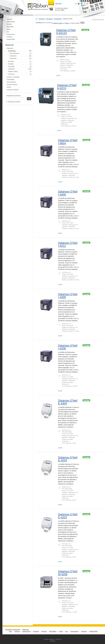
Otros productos (11, 82)
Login (51, 2)
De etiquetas (58, 19)
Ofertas (9, 87)
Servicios (9, 24)
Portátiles (11, 64)
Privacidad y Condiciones (13, 630)
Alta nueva (58, 4)
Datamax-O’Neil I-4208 (68, 347)
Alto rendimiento (14, 53)
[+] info (58, 76)
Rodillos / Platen (13, 72)
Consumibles (10, 80)
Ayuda (9, 29)
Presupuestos (11, 34)
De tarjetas (11, 66)
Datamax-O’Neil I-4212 (68, 244)
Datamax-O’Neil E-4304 (68, 402)
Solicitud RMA (11, 39)
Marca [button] (68, 23)
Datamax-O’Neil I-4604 (68, 142)
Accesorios (11, 74)
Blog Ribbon (10, 27)
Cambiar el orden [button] (58, 23)
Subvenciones (11, 22)
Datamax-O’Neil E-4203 (68, 516)
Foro (8, 32)
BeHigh (53, 641)
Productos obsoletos (13, 90)
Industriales (13, 56)
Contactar (10, 37)
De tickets (11, 61)
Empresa (9, 19)
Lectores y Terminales (13, 77)
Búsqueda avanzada (14, 102)
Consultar (85, 30)
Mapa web (26, 630)
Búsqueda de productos (14, 96)
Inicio (10, 631)
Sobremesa (13, 58)
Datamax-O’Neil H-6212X (66, 32)
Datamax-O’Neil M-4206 (68, 573)
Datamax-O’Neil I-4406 (68, 193)
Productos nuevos (12, 85)
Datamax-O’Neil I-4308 (68, 296)
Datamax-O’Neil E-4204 (68, 459)
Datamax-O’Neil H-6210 (67, 87)
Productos (42, 19)
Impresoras (10, 48)
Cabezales (11, 69)
